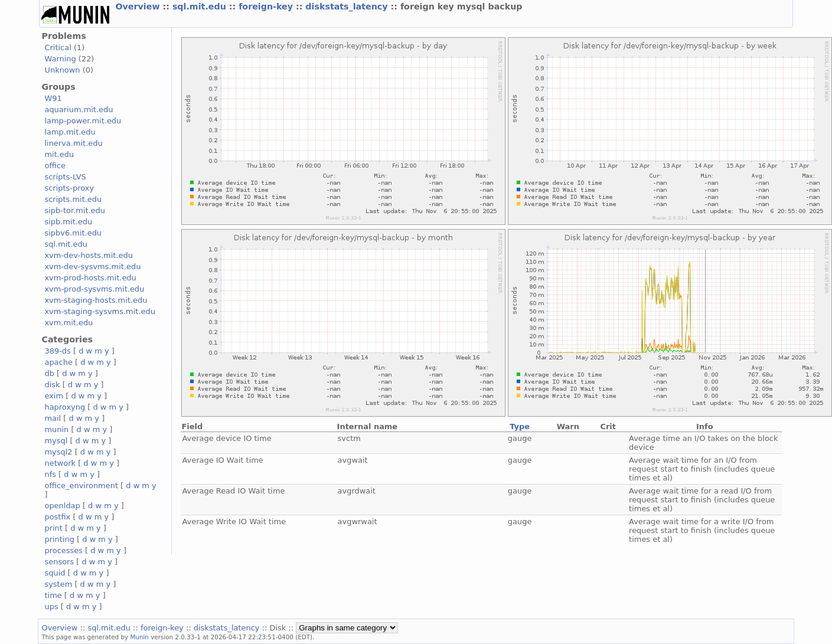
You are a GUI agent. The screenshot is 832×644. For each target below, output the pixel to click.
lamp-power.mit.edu (83, 121)
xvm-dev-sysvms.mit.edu (92, 267)
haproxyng (65, 407)
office (55, 166)
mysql (56, 441)
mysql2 (58, 452)
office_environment (81, 486)
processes (63, 550)
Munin (139, 637)
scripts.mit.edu (73, 199)
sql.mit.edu (201, 6)
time (53, 595)
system (58, 584)
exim (54, 396)
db (49, 373)
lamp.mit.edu (70, 132)
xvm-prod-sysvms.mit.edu (94, 289)
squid (55, 573)
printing (59, 539)
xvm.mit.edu (68, 323)
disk (52, 385)
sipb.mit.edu (68, 222)
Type (520, 426)
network (60, 463)
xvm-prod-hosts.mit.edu (90, 278)
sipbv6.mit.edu (73, 233)
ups (51, 607)
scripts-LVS (65, 177)
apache (58, 362)
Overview (139, 6)
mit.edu (59, 154)
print (53, 528)
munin (56, 429)
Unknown (62, 70)
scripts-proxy (69, 188)
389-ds (57, 351)
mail (53, 418)
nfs (50, 474)
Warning (60, 59)
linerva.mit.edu (73, 143)
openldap (62, 506)
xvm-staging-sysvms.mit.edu (99, 311)
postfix (57, 517)
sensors (59, 562)
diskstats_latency (348, 6)
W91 (53, 98)
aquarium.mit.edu (79, 109)
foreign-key (267, 6)
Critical (58, 48)
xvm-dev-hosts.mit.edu (88, 255)
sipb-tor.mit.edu (75, 210)
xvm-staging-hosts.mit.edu (96, 300)
